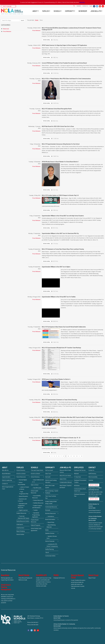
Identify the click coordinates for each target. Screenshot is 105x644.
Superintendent (6, 477)
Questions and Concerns (22, 500)
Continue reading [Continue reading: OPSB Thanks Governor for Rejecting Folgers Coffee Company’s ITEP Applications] (46, 57)
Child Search (20, 524)
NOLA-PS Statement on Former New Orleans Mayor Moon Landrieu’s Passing (63, 249)
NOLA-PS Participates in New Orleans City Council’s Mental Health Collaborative (64, 327)
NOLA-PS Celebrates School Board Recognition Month (57, 109)
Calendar (79, 6)
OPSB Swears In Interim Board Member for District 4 (56, 379)
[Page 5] (57, 456)
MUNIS (56, 575)
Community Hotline (50, 556)
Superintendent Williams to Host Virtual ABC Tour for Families (59, 297)
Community (50, 467)
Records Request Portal (77, 576)
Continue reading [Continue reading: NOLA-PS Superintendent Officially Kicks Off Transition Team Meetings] (46, 374)
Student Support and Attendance (37, 507)
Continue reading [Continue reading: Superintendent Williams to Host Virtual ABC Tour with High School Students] (46, 228)
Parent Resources (21, 477)
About (5, 467)
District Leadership (7, 480)
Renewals (48, 510)
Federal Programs (36, 525)
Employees (79, 467)
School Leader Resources (35, 492)
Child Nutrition (20, 528)
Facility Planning (49, 549)
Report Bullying (21, 531)
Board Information (50, 519)
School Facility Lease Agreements (36, 530)
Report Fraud (93, 575)
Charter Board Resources (35, 521)
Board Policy (51, 522)
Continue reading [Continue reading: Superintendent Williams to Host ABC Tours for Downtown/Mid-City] (46, 243)
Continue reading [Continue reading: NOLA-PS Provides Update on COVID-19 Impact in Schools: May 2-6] (46, 210)
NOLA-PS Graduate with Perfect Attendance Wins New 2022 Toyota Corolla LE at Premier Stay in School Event (72, 417)
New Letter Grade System (50, 487)
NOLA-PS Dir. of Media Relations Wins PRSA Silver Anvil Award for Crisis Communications (66, 79)
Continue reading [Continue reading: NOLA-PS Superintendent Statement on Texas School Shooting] (46, 412)
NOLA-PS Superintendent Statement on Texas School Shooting (59, 400)
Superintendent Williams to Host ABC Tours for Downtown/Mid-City (60, 233)
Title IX (47, 552)
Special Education (23, 496)
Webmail (76, 474)
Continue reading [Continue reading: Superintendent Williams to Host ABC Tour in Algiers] (46, 291)
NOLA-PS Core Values (65, 476)
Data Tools (48, 474)
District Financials (50, 541)
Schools (34, 467)
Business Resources (50, 513)
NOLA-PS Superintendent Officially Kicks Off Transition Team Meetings (61, 348)
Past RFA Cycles (37, 488)
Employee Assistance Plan (80, 495)
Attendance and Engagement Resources (22, 506)
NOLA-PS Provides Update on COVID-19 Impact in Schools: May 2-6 (60, 195)
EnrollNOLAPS (41, 575)
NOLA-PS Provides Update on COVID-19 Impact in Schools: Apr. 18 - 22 (61, 438)
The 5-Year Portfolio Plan (51, 497)
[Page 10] (68, 456)
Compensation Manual (66, 482)
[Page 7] (61, 456)
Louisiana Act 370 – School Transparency (52, 545)
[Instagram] (100, 6)
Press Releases (36, 30)
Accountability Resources (36, 497)
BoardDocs (5, 575)
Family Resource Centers (23, 521)
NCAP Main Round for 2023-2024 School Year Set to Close (58, 126)
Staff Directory (92, 474)
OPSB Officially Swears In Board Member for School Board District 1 (60, 162)
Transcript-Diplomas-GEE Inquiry (24, 517)
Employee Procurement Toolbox (80, 481)
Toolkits (35, 510)
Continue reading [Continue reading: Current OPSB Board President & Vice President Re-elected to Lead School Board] (46, 73)
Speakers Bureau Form (52, 537)
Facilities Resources (38, 503)
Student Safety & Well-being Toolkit (51, 502)
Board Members (6, 474)
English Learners (23, 510)
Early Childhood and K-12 (38, 481)
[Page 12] (74, 456)
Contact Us (85, 6)
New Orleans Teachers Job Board (66, 487)
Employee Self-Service (80, 470)
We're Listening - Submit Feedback (52, 492)
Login (91, 6)
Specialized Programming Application (36, 515)
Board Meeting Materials (51, 526)
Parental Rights (23, 480)
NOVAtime (77, 486)
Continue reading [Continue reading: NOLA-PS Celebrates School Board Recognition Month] (46, 121)
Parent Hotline (20, 534)
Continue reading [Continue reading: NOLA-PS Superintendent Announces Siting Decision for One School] (46, 156)
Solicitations (51, 516)
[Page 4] (54, 456)
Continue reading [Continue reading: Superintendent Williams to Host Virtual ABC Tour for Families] (46, 321)
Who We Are (5, 470)
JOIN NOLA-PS (65, 467)
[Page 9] (66, 456)
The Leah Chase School (37, 470)
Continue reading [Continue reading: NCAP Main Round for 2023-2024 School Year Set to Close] (46, 138)
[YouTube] (103, 6)
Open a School (35, 485)
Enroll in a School (21, 474)
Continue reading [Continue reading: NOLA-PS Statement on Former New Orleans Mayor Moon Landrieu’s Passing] (46, 261)
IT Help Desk (77, 477)
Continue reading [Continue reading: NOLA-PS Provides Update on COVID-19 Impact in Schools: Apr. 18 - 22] (46, 452)
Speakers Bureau (50, 533)
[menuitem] (36, 11)
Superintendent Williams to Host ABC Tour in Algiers (56, 267)
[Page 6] (59, 456)
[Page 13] (77, 456)
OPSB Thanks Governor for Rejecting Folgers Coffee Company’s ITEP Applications (64, 45)
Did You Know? (49, 470)
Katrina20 (48, 477)
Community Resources (51, 507)
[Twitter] (97, 6)
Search (74, 6)
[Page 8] (63, 456)
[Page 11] (71, 456)
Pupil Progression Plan (24, 493)
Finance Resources (38, 500)
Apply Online (63, 479)
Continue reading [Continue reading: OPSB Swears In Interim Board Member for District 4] (46, 394)
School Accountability (22, 484)
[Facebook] (94, 6)
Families (20, 467)
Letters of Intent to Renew (24, 488)
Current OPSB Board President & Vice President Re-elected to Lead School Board (64, 63)
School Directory (21, 470)
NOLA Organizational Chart (8, 488)
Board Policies (24, 575)
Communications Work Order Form (80, 490)
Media (47, 530)
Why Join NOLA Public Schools (65, 471)
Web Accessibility (93, 477)
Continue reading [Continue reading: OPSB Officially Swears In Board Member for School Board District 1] (46, 190)
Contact (92, 467)
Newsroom (6, 29)
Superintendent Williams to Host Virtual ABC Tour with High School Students (63, 216)
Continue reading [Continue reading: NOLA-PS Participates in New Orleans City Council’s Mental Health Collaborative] (46, 342)
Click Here (82, 2)
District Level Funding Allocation (51, 481)
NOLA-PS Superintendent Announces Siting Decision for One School (61, 144)
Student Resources (21, 513)
